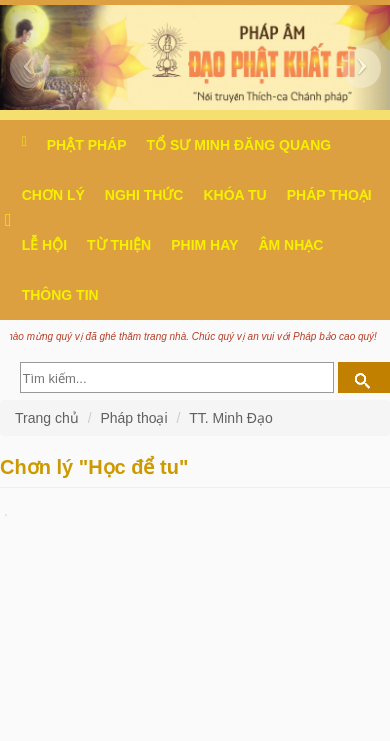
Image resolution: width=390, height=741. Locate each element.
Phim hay (204, 245)
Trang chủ (49, 418)
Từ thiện (119, 245)
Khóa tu (234, 195)
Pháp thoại (329, 195)
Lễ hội (44, 245)
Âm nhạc (290, 245)
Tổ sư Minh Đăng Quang (239, 145)
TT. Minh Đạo (230, 418)
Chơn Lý (53, 195)
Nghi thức (144, 195)
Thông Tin (60, 295)
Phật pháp (87, 145)
